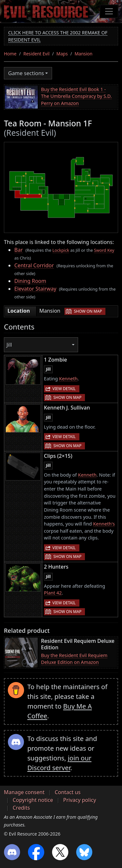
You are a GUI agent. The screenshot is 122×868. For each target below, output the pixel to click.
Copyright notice (33, 800)
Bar (19, 250)
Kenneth (68, 379)
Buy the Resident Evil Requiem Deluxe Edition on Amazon (74, 659)
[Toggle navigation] (109, 11)
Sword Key (104, 250)
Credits (21, 808)
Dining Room (30, 281)
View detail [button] (64, 389)
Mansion (83, 54)
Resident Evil (37, 54)
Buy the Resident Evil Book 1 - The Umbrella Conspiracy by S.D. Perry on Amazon (76, 96)
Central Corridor (34, 265)
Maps (62, 54)
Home (10, 54)
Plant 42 (53, 593)
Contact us (68, 792)
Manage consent (24, 792)
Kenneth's (104, 524)
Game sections (26, 73)
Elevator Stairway (35, 289)
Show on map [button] (88, 311)
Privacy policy (80, 800)
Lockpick (61, 250)
